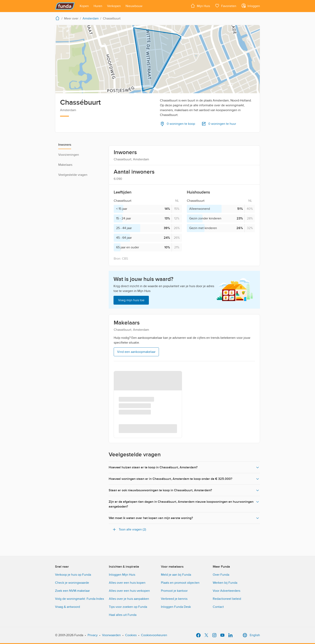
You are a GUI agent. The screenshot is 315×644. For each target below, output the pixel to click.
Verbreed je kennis (174, 599)
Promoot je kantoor (174, 591)
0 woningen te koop (177, 124)
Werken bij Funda (225, 583)
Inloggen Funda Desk (176, 607)
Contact (218, 607)
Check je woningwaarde (72, 583)
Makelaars (65, 165)
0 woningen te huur (219, 124)
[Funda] (65, 6)
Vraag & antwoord (67, 607)
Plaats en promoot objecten (180, 583)
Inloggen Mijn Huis (122, 575)
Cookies (131, 635)
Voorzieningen (69, 155)
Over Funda (221, 575)
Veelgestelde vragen (73, 175)
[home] (58, 18)
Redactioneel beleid (227, 599)
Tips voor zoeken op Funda (128, 607)
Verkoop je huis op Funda (73, 575)
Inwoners (65, 145)
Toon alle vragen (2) (129, 529)
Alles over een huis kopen (127, 583)
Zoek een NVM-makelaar (72, 591)
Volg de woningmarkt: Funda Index (80, 599)
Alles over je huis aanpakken (129, 599)
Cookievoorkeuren (154, 635)
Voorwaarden (111, 635)
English (251, 635)
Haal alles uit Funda (123, 615)
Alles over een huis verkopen (129, 591)
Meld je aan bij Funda (176, 575)
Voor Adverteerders (227, 591)
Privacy (93, 635)
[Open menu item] (84, 6)
